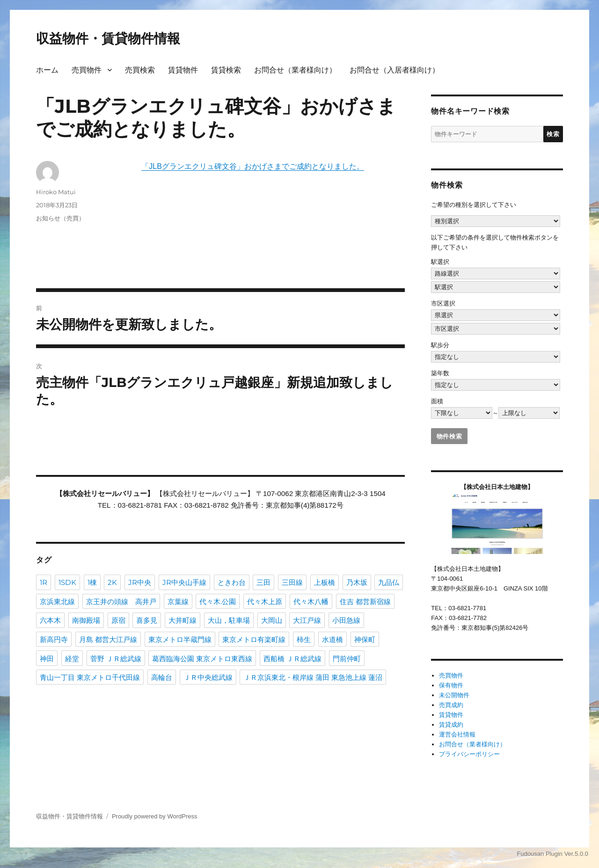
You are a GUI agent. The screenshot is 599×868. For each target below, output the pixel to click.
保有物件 (451, 685)
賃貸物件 (183, 70)
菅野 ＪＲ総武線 (116, 659)
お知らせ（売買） (60, 218)
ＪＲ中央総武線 (208, 677)
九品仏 (389, 582)
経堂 (72, 659)
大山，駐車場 (229, 620)
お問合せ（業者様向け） (295, 70)
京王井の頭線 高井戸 (121, 602)
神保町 (365, 639)
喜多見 (147, 620)
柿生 (304, 639)
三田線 (292, 582)
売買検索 (140, 70)
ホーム (47, 70)
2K (112, 582)
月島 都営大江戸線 (108, 639)
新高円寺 (54, 639)
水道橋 (332, 639)
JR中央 (140, 582)
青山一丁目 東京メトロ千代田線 (90, 677)
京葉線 (178, 602)
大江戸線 (307, 620)
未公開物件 (454, 695)
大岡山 (272, 620)
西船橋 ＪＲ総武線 (292, 659)
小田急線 (346, 620)
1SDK (67, 582)
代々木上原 (265, 602)
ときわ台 (232, 582)
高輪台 (162, 677)
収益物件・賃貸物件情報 (108, 38)
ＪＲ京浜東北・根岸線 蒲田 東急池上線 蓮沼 (313, 677)
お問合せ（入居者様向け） (394, 70)
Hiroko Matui (56, 192)
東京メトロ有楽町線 (254, 639)
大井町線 (183, 620)
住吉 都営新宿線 (365, 602)
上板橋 (325, 582)
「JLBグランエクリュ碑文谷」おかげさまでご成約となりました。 (253, 166)
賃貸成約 (451, 725)
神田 (47, 659)
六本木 (50, 620)
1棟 (92, 582)
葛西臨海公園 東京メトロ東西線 (202, 659)
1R (44, 582)
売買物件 (87, 70)
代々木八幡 (311, 602)
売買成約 (451, 705)
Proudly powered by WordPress (155, 816)
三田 (263, 582)
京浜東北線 (57, 602)
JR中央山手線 (184, 582)
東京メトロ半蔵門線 (180, 639)
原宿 (118, 620)
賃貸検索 (226, 70)
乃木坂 (357, 582)
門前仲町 (347, 659)
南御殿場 (86, 620)
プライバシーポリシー (469, 754)
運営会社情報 (457, 734)
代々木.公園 (218, 602)
